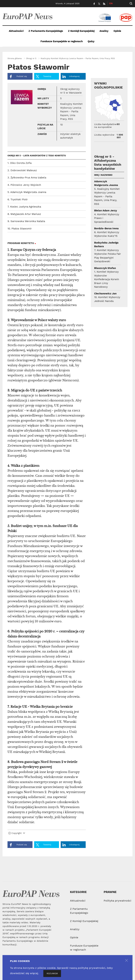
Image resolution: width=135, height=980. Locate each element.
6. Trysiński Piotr (18, 199)
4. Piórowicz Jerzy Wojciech (24, 185)
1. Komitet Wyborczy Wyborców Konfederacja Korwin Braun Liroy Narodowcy (107, 279)
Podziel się (18, 76)
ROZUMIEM (52, 973)
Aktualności (16, 31)
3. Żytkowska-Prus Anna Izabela (27, 178)
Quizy (91, 41)
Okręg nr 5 (31, 58)
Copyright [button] (17, 833)
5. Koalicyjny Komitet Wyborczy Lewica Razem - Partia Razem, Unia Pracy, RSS (107, 196)
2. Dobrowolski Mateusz (22, 170)
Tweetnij (43, 76)
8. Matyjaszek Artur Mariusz (24, 214)
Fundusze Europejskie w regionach (62, 41)
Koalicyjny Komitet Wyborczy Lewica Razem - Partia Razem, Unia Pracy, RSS (78, 58)
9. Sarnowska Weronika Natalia (26, 221)
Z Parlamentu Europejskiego (46, 31)
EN (111, 3)
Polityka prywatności (117, 901)
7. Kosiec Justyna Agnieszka (24, 207)
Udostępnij (71, 76)
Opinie (117, 31)
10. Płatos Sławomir (20, 229)
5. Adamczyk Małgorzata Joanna (27, 192)
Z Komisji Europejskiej (81, 31)
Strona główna (15, 58)
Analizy (104, 31)
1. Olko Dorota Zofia (19, 163)
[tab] (47, 834)
